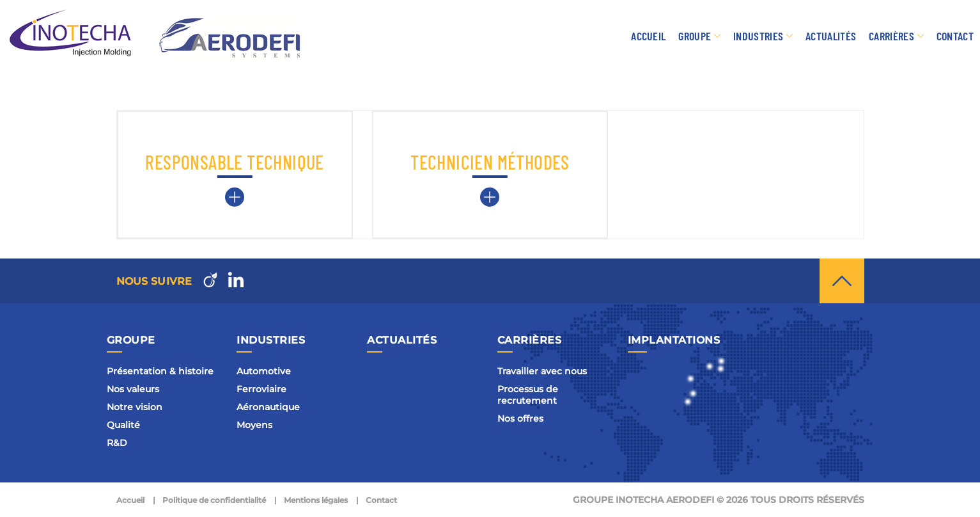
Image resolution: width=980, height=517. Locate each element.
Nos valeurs (133, 389)
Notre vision (135, 407)
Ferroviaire (261, 389)
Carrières (891, 36)
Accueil (648, 36)
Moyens (254, 425)
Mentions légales (316, 500)
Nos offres (520, 418)
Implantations (674, 340)
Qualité (123, 425)
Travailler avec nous (542, 371)
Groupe (695, 36)
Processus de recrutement (528, 395)
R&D (117, 443)
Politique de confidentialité (214, 500)
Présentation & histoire (160, 371)
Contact (955, 36)
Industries (758, 36)
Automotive (264, 371)
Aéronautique (268, 407)
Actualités (831, 36)
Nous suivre (154, 281)
